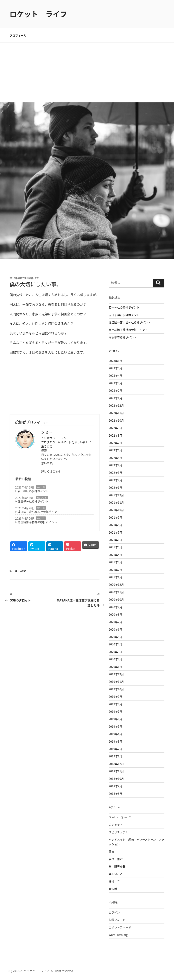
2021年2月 (115, 570)
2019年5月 (115, 726)
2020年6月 (115, 629)
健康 (111, 851)
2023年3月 (115, 383)
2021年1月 (115, 577)
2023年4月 (115, 376)
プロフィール (18, 35)
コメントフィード (120, 927)
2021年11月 (116, 502)
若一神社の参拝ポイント (33, 491)
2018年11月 (116, 771)
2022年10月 (116, 420)
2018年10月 (116, 779)
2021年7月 (115, 532)
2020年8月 (115, 614)
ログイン (114, 912)
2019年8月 (115, 704)
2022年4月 (115, 465)
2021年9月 (115, 517)
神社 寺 (41, 487)
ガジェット (116, 824)
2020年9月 (115, 607)
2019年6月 (115, 719)
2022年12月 (116, 405)
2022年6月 (115, 450)
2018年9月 (115, 786)
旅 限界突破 (117, 866)
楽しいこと (42, 498)
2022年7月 (115, 443)
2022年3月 (115, 473)
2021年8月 (115, 525)
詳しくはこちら (51, 471)
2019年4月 (115, 734)
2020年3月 (115, 652)
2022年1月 (115, 488)
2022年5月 (115, 458)
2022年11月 (116, 413)
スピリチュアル (118, 832)
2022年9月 (115, 428)
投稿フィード (117, 920)
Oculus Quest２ (120, 817)
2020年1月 (115, 667)
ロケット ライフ (38, 14)
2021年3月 (115, 562)
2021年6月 (115, 540)
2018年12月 (116, 764)
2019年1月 (115, 756)
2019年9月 (115, 697)
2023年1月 (115, 398)
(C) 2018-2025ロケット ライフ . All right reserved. (41, 971)
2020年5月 (115, 637)
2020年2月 (115, 659)
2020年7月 (115, 622)
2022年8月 (115, 435)
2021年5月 (115, 547)
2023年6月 (115, 361)
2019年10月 (116, 689)
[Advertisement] (87, 72)
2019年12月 (116, 674)
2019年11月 (116, 682)
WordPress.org (118, 935)
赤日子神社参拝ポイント (33, 501)
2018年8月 (115, 794)
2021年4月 (115, 555)
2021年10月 (116, 510)
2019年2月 (115, 749)
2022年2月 (115, 480)
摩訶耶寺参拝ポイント (123, 337)
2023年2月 (115, 390)
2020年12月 (116, 585)
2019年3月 (115, 741)
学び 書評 (116, 859)
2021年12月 (116, 495)
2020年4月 (115, 644)
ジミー (38, 278)
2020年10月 (116, 599)
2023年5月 (115, 368)
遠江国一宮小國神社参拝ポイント (39, 512)
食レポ (113, 889)
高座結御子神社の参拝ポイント (37, 522)
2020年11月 (116, 592)
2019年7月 (115, 711)
